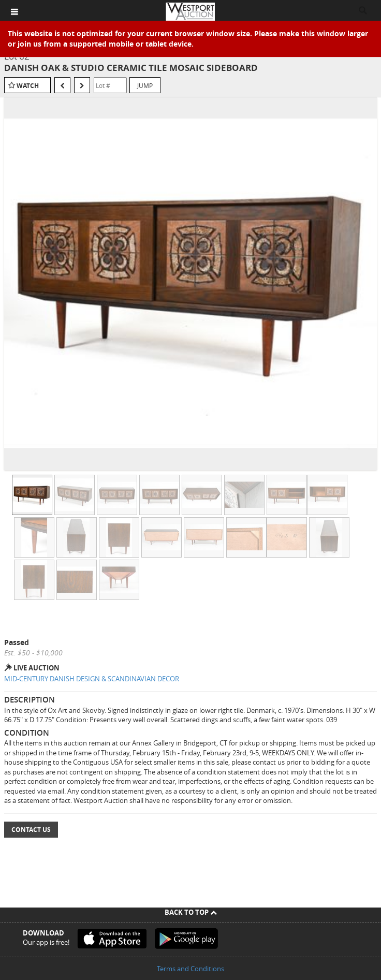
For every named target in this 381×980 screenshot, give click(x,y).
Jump (145, 85)
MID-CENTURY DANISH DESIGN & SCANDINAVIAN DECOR (92, 679)
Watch (28, 86)
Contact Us (31, 830)
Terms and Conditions (190, 969)
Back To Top (191, 912)
